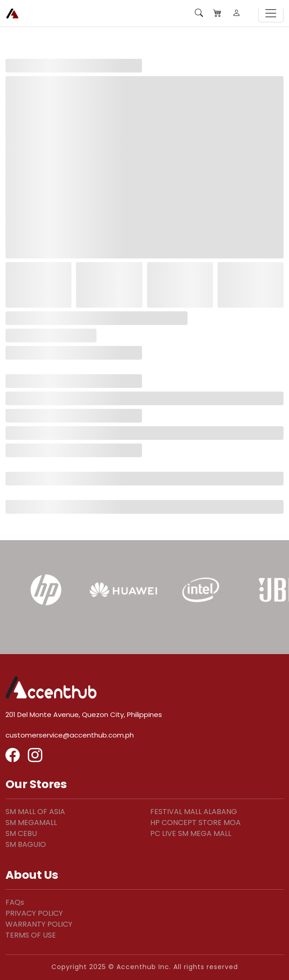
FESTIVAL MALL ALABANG (194, 812)
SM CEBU (21, 833)
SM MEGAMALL (31, 823)
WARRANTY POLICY (39, 924)
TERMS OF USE (31, 935)
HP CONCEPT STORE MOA (195, 823)
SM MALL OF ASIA (35, 812)
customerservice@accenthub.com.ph (70, 735)
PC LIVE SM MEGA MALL (191, 833)
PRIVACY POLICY (34, 913)
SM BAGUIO (26, 844)
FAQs (15, 902)
